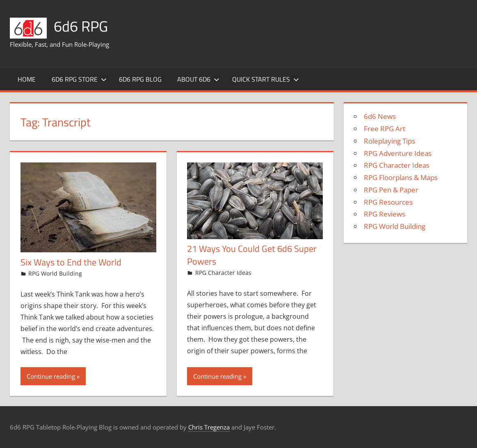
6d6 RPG (81, 26)
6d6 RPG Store (79, 79)
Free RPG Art (385, 129)
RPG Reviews (385, 214)
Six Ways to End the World (71, 262)
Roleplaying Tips (389, 141)
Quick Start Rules (266, 79)
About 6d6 (198, 79)
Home (27, 79)
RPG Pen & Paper (391, 190)
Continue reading (51, 376)
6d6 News (380, 116)
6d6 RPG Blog (140, 79)
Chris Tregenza (209, 427)
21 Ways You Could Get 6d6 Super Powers (252, 255)
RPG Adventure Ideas (398, 153)
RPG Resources (388, 202)
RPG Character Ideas (223, 273)
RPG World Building (55, 273)
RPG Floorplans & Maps (401, 177)
